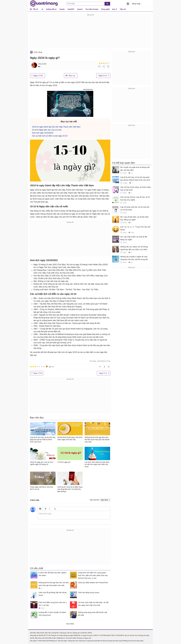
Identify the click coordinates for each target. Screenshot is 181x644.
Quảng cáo (76, 633)
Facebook (84, 633)
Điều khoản (41, 633)
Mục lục (72, 76)
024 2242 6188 (47, 638)
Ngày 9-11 (103, 76)
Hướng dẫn (55, 633)
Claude (62, 9)
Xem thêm (70, 624)
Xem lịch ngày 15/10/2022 (43, 133)
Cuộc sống (38, 52)
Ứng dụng (63, 633)
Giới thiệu (33, 633)
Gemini (80, 9)
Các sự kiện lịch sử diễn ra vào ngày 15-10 (50, 136)
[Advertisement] (90, 32)
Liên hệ (69, 633)
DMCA (90, 633)
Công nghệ (105, 9)
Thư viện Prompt (92, 9)
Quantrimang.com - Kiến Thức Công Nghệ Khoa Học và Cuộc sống (44, 3)
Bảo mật (48, 633)
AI (42, 9)
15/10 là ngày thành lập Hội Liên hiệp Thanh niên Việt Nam (56, 127)
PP (39, 67)
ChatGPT (71, 9)
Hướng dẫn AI (51, 9)
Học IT (115, 9)
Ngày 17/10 (38, 76)
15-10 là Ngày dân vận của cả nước (47, 130)
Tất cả (35, 9)
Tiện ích (123, 9)
